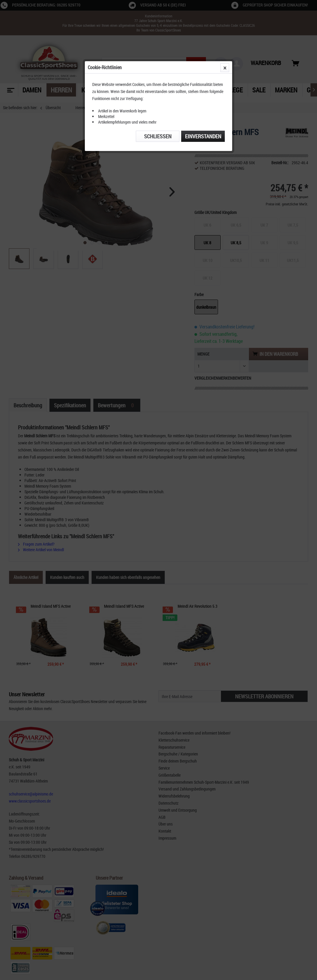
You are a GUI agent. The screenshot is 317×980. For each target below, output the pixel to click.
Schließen (158, 136)
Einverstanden (203, 136)
